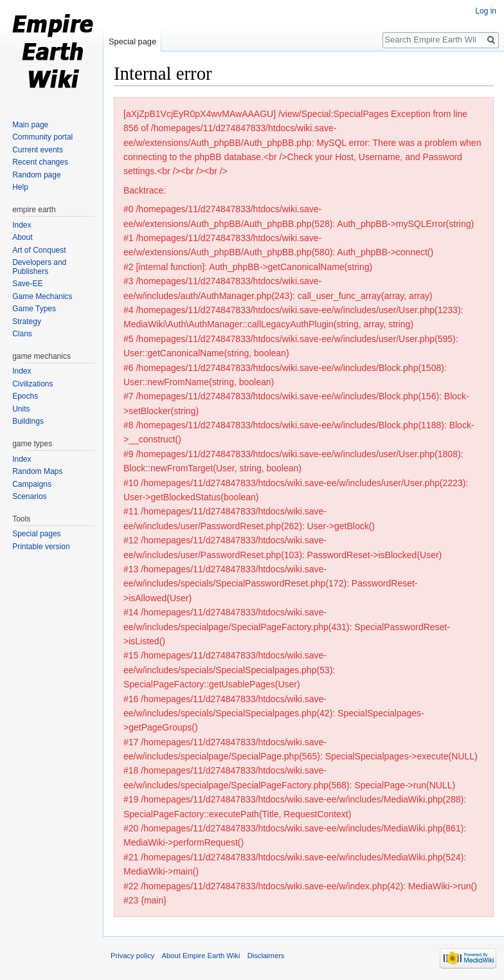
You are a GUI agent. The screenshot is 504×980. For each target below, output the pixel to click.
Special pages (36, 534)
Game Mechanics (42, 296)
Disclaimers (266, 956)
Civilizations (32, 384)
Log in (486, 11)
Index (22, 225)
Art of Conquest (39, 250)
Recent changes (40, 162)
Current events (38, 150)
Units (21, 409)
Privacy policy (132, 956)
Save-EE (27, 284)
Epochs (25, 396)
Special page (132, 41)
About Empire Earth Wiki (201, 956)
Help (20, 187)
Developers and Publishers (39, 267)
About (22, 237)
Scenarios (29, 496)
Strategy (27, 322)
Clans (22, 334)
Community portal (42, 137)
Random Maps (37, 471)
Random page (36, 175)
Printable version (41, 547)
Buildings (28, 421)
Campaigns (32, 484)
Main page (30, 125)
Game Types (34, 309)
